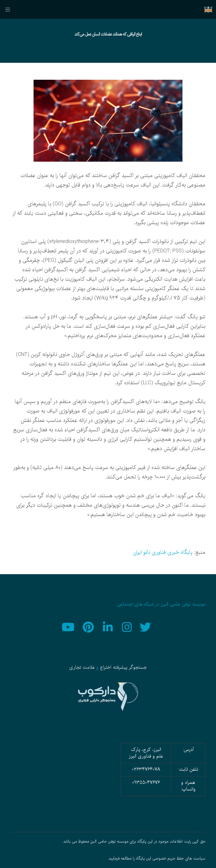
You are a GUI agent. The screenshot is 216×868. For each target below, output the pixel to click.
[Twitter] (146, 626)
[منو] (10, 9)
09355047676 (146, 783)
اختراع (106, 667)
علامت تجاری (82, 667)
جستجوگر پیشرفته (130, 667)
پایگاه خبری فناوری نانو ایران (163, 552)
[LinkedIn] (108, 626)
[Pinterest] (89, 626)
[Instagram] (127, 626)
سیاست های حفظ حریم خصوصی (179, 859)
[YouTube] (70, 626)
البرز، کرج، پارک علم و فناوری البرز (146, 753)
